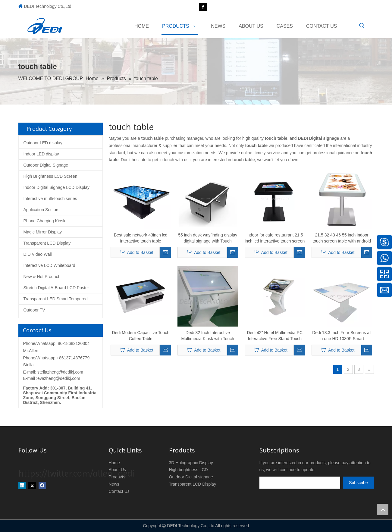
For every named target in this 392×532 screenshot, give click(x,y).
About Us (118, 470)
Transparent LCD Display (47, 243)
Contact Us (119, 491)
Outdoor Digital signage (191, 477)
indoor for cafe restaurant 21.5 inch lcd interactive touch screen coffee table (275, 238)
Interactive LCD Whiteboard (49, 265)
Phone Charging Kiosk (44, 221)
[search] (300, 483)
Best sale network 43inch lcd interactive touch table (141, 238)
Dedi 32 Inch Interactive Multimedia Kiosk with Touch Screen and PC (208, 336)
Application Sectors (42, 210)
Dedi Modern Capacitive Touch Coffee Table (141, 336)
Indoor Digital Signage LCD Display (56, 187)
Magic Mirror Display (43, 232)
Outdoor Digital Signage (46, 165)
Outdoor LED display (43, 143)
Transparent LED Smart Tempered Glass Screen (63, 299)
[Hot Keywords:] (362, 26)
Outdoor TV (34, 310)
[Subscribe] (358, 483)
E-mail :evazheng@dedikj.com (52, 378)
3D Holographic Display (191, 463)
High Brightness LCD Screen (50, 176)
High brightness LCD (188, 470)
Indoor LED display (41, 154)
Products (117, 477)
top (383, 509)
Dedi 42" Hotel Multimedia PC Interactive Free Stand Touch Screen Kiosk (275, 336)
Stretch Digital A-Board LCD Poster (56, 288)
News (114, 484)
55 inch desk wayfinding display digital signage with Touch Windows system (208, 238)
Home (114, 463)
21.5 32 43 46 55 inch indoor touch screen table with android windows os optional (342, 238)
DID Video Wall (38, 254)
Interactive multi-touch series (50, 199)
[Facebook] (203, 7)
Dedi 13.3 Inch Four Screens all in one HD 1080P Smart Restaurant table (342, 336)
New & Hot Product (41, 277)
